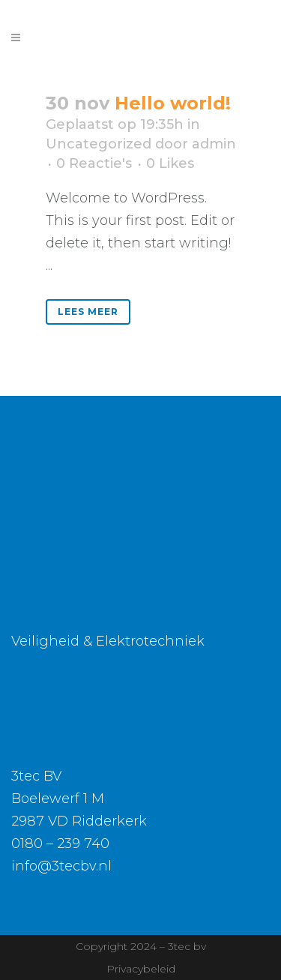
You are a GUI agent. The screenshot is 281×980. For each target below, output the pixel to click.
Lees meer (88, 312)
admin (214, 144)
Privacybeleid (141, 969)
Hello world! (173, 103)
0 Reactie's (94, 163)
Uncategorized (99, 144)
